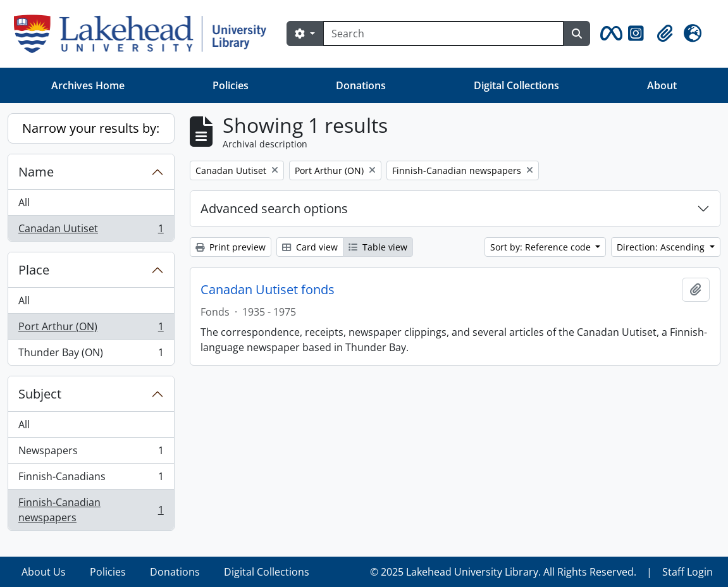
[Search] (443, 34)
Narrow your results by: (91, 128)
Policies (231, 85)
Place (34, 270)
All (24, 202)
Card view (310, 247)
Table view (378, 247)
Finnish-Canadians (91, 479)
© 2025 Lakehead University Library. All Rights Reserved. (503, 572)
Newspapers (91, 453)
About (662, 85)
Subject (40, 394)
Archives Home (88, 85)
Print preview (231, 247)
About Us (44, 572)
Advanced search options (274, 208)
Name (36, 172)
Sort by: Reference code (542, 247)
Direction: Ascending (662, 247)
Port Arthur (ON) (91, 329)
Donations (361, 85)
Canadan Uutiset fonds (268, 290)
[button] (609, 34)
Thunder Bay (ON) (91, 355)
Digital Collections (516, 85)
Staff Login (688, 572)
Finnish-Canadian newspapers (91, 510)
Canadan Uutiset (91, 231)
